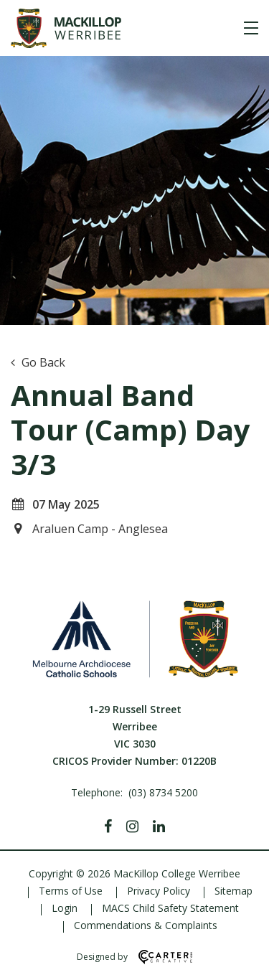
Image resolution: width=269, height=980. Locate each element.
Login (65, 908)
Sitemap (233, 891)
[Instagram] (132, 826)
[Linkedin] (159, 826)
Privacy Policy (159, 891)
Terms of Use (71, 891)
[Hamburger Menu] (251, 28)
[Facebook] (108, 826)
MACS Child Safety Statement (170, 908)
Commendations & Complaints (146, 925)
